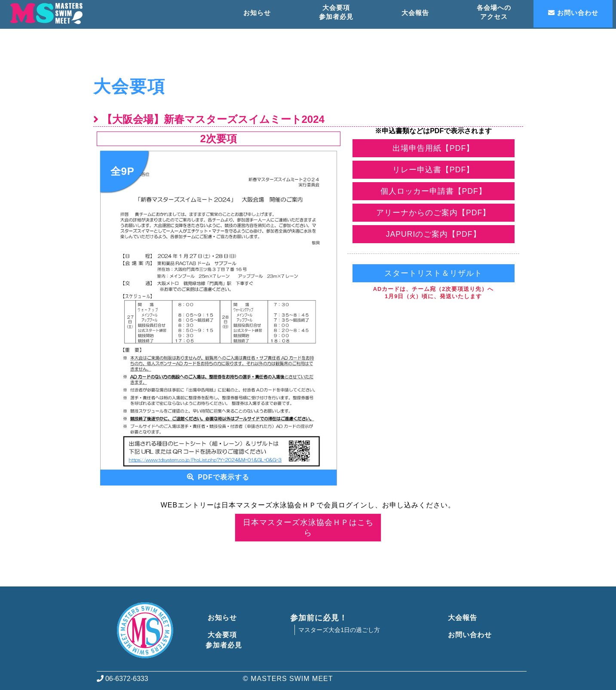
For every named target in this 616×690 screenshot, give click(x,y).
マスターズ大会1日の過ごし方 (339, 620)
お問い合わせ (468, 624)
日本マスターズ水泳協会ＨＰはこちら (308, 522)
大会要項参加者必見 (224, 630)
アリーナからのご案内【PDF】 (433, 213)
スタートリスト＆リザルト (433, 273)
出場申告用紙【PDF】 (433, 148)
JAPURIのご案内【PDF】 (434, 234)
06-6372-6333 (123, 668)
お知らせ (221, 607)
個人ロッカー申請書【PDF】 (434, 191)
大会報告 (461, 607)
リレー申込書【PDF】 (433, 170)
